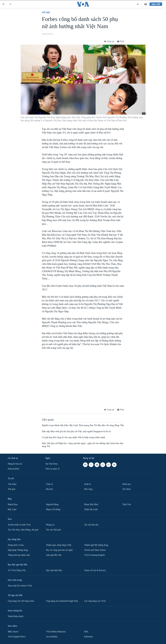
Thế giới (12, 489)
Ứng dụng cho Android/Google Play (62, 601)
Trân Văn (127, 504)
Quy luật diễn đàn (54, 570)
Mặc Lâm (12, 509)
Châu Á (49, 484)
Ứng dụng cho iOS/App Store (21, 601)
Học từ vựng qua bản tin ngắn (59, 550)
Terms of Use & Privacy (95, 570)
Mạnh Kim (13, 504)
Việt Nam (46, 12)
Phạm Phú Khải (91, 504)
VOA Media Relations (56, 632)
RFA (86, 632)
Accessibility (52, 637)
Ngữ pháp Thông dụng (18, 550)
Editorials (88, 637)
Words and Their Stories (95, 550)
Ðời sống (88, 489)
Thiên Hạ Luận (91, 509)
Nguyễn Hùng (52, 504)
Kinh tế (88, 484)
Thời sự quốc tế (52, 469)
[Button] (109, 42)
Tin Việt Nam (51, 464)
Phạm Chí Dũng (53, 509)
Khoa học (127, 484)
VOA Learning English (94, 555)
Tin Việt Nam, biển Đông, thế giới (23, 530)
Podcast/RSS (13, 469)
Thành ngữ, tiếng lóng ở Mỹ (59, 545)
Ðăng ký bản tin (15, 464)
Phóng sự (50, 525)
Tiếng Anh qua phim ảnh (19, 555)
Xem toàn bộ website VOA (20, 586)
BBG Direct (13, 632)
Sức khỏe (127, 489)
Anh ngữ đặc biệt (54, 555)
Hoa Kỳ (49, 489)
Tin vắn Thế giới (53, 530)
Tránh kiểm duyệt (16, 616)
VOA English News (17, 637)
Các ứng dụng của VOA (95, 601)
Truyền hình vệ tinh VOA (19, 525)
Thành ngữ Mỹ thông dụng (96, 545)
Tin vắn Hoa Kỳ (91, 525)
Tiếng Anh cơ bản (16, 545)
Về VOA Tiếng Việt (17, 570)
